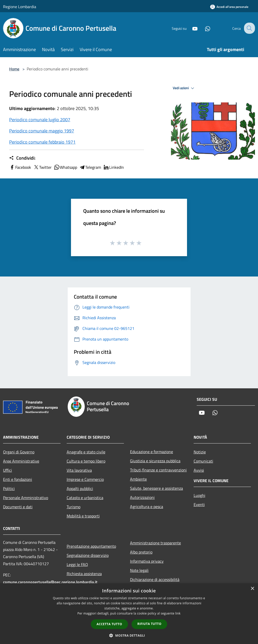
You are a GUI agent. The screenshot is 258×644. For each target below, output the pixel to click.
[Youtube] (191, 28)
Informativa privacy (147, 561)
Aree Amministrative (21, 461)
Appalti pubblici (80, 488)
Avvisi (199, 470)
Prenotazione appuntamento (91, 546)
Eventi (199, 504)
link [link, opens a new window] (178, 613)
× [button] (252, 589)
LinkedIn (113, 167)
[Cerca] (249, 28)
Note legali (139, 570)
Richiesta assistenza (84, 574)
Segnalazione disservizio (88, 555)
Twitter (42, 167)
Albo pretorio (141, 552)
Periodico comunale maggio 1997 (42, 131)
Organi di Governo (19, 452)
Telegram (90, 167)
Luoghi (199, 495)
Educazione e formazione (152, 452)
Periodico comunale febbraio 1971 (42, 142)
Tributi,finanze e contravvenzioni (158, 470)
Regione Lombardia (20, 7)
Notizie (200, 452)
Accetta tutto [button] (109, 624)
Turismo (74, 507)
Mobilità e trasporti (83, 516)
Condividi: (22, 158)
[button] (129, 635)
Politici (9, 488)
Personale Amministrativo (26, 498)
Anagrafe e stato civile (86, 452)
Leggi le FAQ (77, 564)
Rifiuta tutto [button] (149, 624)
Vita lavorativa (79, 470)
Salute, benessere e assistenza (156, 488)
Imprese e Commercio (85, 479)
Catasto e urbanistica (85, 498)
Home (14, 69)
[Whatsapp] (204, 28)
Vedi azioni (184, 88)
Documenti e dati (18, 507)
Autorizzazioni (142, 497)
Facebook (20, 167)
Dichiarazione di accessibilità (155, 579)
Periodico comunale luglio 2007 (40, 120)
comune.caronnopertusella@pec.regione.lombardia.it (50, 582)
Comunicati (203, 461)
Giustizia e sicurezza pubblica (155, 461)
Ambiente (138, 479)
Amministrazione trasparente (155, 543)
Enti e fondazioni (18, 479)
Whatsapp (65, 167)
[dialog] (129, 614)
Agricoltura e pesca (147, 507)
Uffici (8, 470)
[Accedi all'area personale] (229, 7)
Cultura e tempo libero (86, 461)
